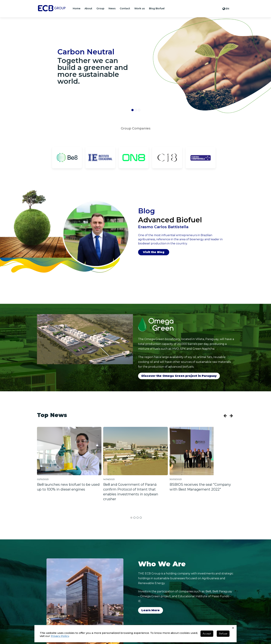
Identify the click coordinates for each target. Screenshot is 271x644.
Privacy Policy (60, 636)
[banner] (203, 65)
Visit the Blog (154, 252)
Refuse (223, 634)
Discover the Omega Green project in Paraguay (179, 376)
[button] (88, 8)
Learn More (151, 610)
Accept (207, 634)
